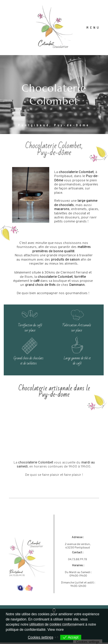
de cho (59, 207)
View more (56, 630)
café (36, 282)
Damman (76, 286)
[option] (54, 96)
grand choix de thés (40, 286)
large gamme (87, 203)
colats (69, 207)
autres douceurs (67, 219)
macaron (61, 211)
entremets (79, 211)
